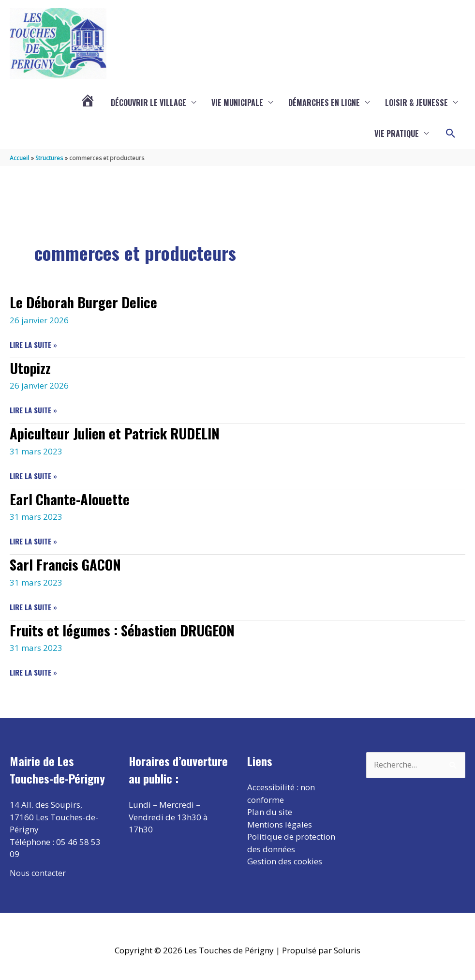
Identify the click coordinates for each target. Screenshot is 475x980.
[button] (451, 134)
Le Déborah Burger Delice (86, 302)
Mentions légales (280, 824)
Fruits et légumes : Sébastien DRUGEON (127, 630)
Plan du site (270, 812)
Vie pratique (397, 134)
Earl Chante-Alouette (71, 499)
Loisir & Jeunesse (416, 103)
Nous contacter (39, 872)
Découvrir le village (148, 103)
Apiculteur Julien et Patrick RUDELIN (120, 433)
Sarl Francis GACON (67, 564)
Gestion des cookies (285, 861)
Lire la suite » (33, 345)
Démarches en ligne (324, 103)
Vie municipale (237, 103)
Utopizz (31, 368)
